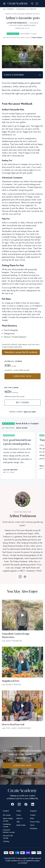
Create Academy (37, 38)
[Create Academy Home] (18, 4)
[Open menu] (4, 4)
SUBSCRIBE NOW (22, 766)
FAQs (32, 818)
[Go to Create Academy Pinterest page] (26, 804)
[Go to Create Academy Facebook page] (12, 804)
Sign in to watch (30, 412)
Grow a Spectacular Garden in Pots (22, 14)
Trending (6, 841)
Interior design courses (8, 820)
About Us (20, 818)
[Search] (32, 4)
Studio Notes (21, 825)
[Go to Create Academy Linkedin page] (33, 804)
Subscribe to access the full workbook (21, 352)
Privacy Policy (35, 822)
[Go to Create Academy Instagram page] (19, 804)
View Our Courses (23, 773)
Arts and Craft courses (8, 837)
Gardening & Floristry (26, 9)
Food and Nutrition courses (9, 831)
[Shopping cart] (37, 4)
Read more (22, 428)
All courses (7, 815)
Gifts (18, 822)
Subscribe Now (22, 376)
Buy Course (23, 403)
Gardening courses (7, 825)
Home (19, 815)
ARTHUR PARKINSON (18, 23)
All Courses (8, 9)
